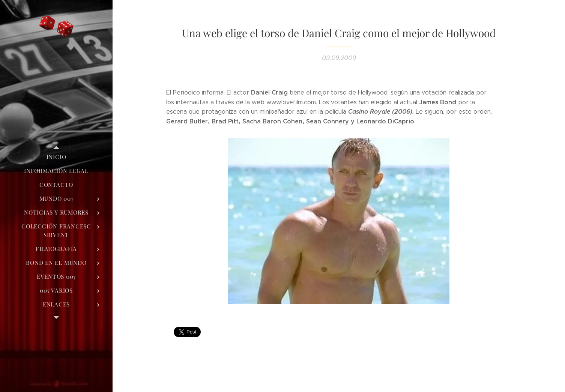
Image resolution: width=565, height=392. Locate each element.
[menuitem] (56, 157)
